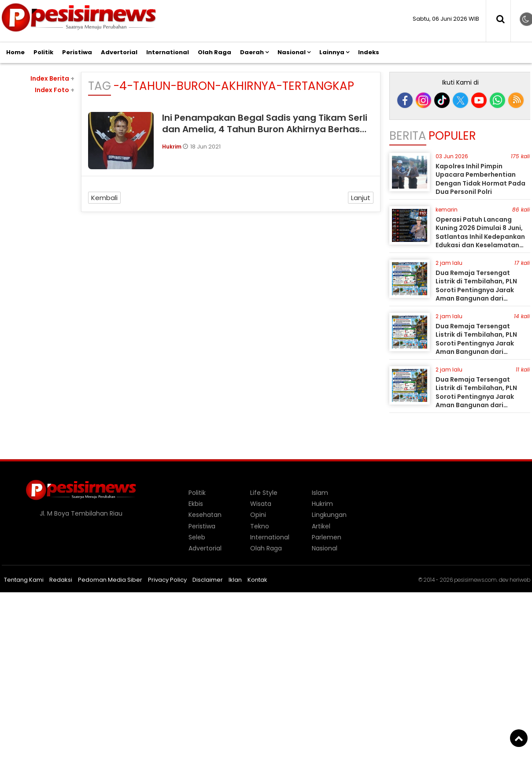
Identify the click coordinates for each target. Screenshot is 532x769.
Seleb (197, 537)
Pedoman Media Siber (110, 580)
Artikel (321, 526)
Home (15, 52)
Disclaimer (208, 580)
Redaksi (61, 580)
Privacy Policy (167, 580)
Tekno (260, 526)
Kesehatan (205, 515)
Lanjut (361, 198)
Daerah (252, 52)
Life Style (264, 493)
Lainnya (332, 52)
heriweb (520, 580)
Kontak (257, 580)
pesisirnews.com (475, 580)
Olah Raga (214, 52)
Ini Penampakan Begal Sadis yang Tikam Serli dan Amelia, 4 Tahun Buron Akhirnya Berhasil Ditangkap (265, 129)
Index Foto (55, 90)
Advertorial (119, 52)
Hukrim (172, 147)
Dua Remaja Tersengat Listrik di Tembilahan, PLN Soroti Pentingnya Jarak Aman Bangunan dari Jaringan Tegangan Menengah (476, 294)
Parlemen (327, 537)
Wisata (261, 504)
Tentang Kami (24, 580)
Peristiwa (77, 52)
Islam (320, 493)
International (168, 52)
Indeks (369, 52)
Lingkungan (329, 515)
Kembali (104, 198)
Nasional (292, 52)
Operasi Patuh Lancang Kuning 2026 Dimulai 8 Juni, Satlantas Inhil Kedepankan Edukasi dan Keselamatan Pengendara (480, 237)
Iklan (235, 580)
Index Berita (52, 78)
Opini (258, 515)
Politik (43, 52)
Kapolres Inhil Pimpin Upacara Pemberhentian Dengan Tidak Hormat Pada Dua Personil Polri (480, 179)
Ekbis (196, 504)
